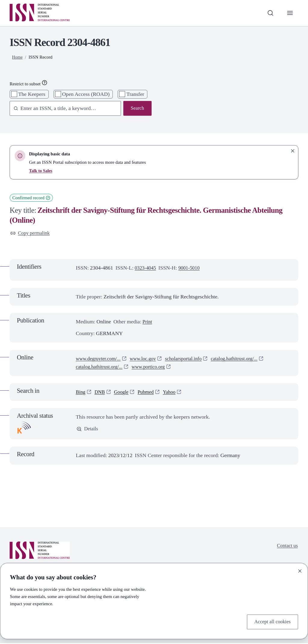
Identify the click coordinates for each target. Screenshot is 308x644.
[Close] (300, 570)
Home (18, 57)
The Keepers (32, 94)
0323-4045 (146, 269)
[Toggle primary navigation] (290, 13)
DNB (101, 392)
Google (124, 392)
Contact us (286, 547)
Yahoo (174, 392)
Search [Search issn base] (137, 108)
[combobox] (62, 109)
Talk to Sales (41, 171)
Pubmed (149, 392)
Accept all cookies (271, 621)
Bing (81, 392)
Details (88, 430)
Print (148, 322)
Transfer (135, 94)
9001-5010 (192, 269)
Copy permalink (31, 233)
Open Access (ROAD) (86, 94)
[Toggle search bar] (269, 13)
